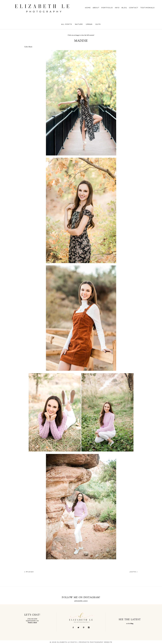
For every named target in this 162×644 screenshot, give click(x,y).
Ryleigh (30, 572)
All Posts (67, 24)
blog (132, 623)
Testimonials (148, 8)
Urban (89, 24)
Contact (134, 8)
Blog (124, 8)
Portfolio (107, 8)
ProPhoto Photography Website (96, 642)
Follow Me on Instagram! (81, 597)
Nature (79, 24)
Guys (98, 24)
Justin (133, 572)
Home (88, 8)
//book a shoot (32, 623)
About (96, 8)
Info (117, 8)
